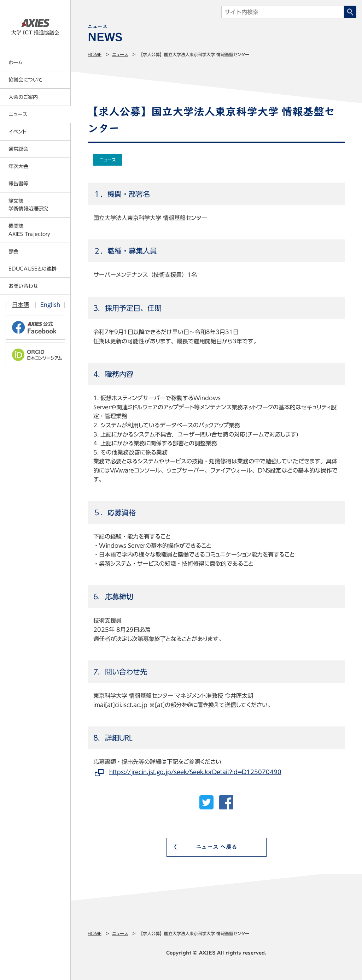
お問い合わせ (23, 286)
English (50, 305)
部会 (13, 251)
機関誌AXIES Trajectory (29, 230)
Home (95, 54)
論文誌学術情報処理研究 (28, 205)
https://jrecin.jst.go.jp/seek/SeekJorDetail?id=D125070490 (195, 772)
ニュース (120, 54)
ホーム (16, 63)
